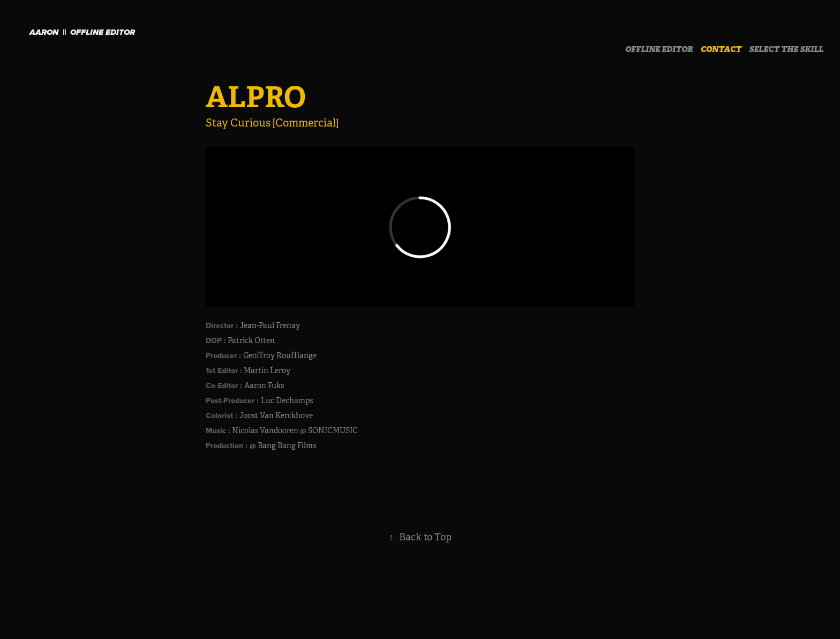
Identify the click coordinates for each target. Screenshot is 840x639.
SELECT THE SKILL (786, 49)
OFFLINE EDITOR (659, 49)
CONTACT (721, 49)
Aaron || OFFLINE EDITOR (82, 33)
